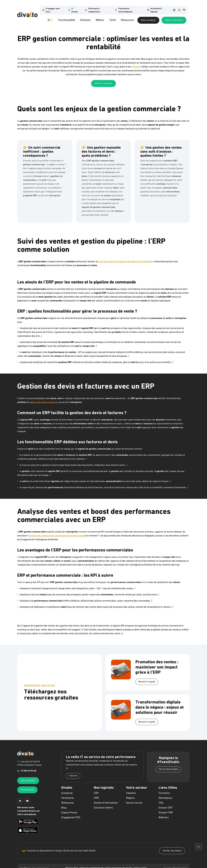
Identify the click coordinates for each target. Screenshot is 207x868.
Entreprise (67, 790)
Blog (64, 804)
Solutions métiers (103, 804)
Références (67, 799)
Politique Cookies (140, 864)
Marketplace (165, 794)
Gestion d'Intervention (106, 799)
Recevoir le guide (147, 678)
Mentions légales (72, 864)
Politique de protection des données (119, 864)
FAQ (161, 799)
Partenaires (68, 794)
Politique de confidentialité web (91, 864)
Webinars (164, 814)
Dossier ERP (165, 804)
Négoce (130, 794)
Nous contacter (160, 17)
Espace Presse (69, 809)
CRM (96, 794)
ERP (96, 790)
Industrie (131, 790)
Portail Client (27, 786)
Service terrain (134, 799)
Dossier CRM (166, 809)
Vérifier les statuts (172, 847)
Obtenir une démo (186, 17)
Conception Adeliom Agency (175, 865)
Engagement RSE (71, 814)
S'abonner (73, 772)
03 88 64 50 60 (29, 767)
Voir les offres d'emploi (168, 766)
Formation (164, 790)
